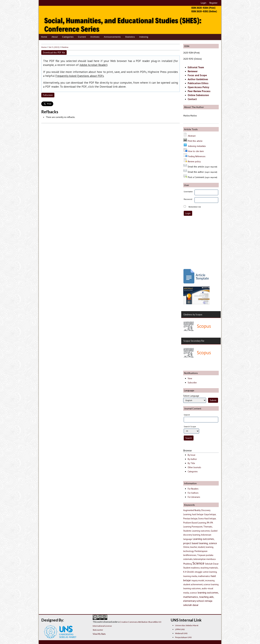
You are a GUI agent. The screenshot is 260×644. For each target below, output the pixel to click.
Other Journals (194, 467)
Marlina (65, 47)
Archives (95, 37)
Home (44, 37)
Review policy (194, 161)
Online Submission (198, 95)
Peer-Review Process (199, 91)
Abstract (192, 136)
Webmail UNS (181, 633)
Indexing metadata (197, 146)
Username (188, 192)
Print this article (195, 141)
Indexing (144, 37)
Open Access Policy (198, 87)
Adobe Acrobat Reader (93, 65)
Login (204, 3)
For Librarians (194, 497)
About (55, 37)
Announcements (112, 37)
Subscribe (192, 383)
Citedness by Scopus (193, 315)
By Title (191, 463)
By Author (192, 459)
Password (188, 199)
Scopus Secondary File (194, 341)
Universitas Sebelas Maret (187, 625)
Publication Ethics (198, 83)
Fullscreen (48, 95)
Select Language (191, 396)
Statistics (130, 37)
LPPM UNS (180, 629)
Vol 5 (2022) (54, 47)
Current (82, 37)
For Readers (193, 489)
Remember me (195, 207)
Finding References (197, 156)
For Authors (193, 493)
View (190, 378)
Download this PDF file (54, 52)
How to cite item (196, 151)
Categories (68, 37)
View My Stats (99, 634)
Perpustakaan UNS (183, 637)
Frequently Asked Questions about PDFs (80, 76)
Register (213, 3)
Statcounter (98, 630)
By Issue (192, 455)
